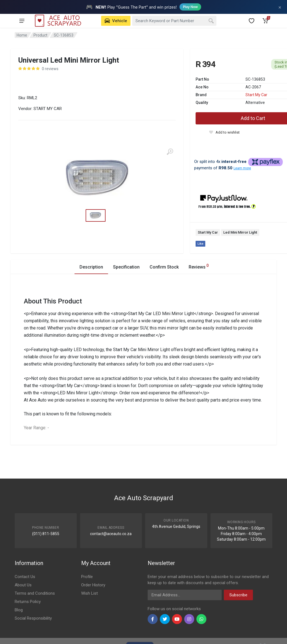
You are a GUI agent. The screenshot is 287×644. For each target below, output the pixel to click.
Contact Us (25, 577)
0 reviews (50, 69)
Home (22, 35)
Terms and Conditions (35, 593)
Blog (19, 610)
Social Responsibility (33, 618)
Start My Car (256, 95)
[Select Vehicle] (116, 21)
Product (40, 35)
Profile (87, 577)
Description (91, 267)
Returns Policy (28, 602)
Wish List (89, 593)
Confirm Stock (164, 267)
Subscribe (238, 595)
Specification (126, 267)
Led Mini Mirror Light (240, 232)
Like (200, 244)
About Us (23, 585)
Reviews (199, 266)
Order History (93, 585)
